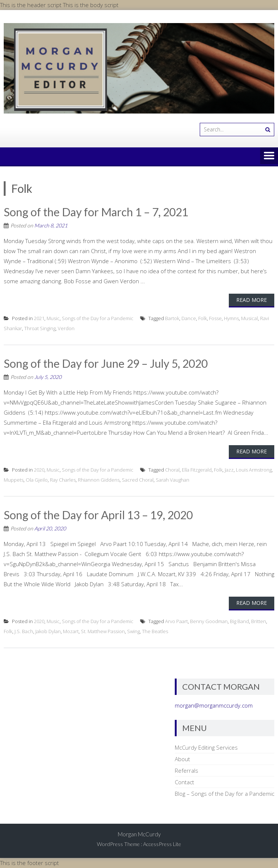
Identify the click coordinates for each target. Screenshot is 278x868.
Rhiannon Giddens (99, 480)
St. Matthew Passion (103, 631)
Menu (269, 156)
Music (53, 318)
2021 (39, 318)
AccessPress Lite (162, 844)
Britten (259, 621)
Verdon (66, 328)
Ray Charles (63, 480)
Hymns (231, 318)
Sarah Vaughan (173, 480)
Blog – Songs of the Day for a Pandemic (225, 794)
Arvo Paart (176, 621)
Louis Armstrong (254, 470)
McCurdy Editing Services (206, 747)
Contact (184, 782)
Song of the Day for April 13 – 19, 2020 (98, 515)
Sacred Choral (138, 480)
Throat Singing (40, 328)
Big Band (239, 621)
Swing (133, 631)
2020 (39, 470)
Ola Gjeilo (37, 480)
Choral (172, 470)
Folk (203, 318)
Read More (252, 300)
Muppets (14, 480)
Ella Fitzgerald (197, 470)
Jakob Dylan (48, 631)
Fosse (215, 318)
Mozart (71, 631)
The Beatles (155, 631)
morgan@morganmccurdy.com (214, 705)
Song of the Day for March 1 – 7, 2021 (96, 212)
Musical (249, 318)
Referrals (187, 770)
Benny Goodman (209, 621)
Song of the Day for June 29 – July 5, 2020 (106, 363)
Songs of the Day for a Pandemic (98, 318)
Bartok (172, 318)
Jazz (229, 470)
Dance (189, 318)
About (182, 759)
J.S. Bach (24, 631)
